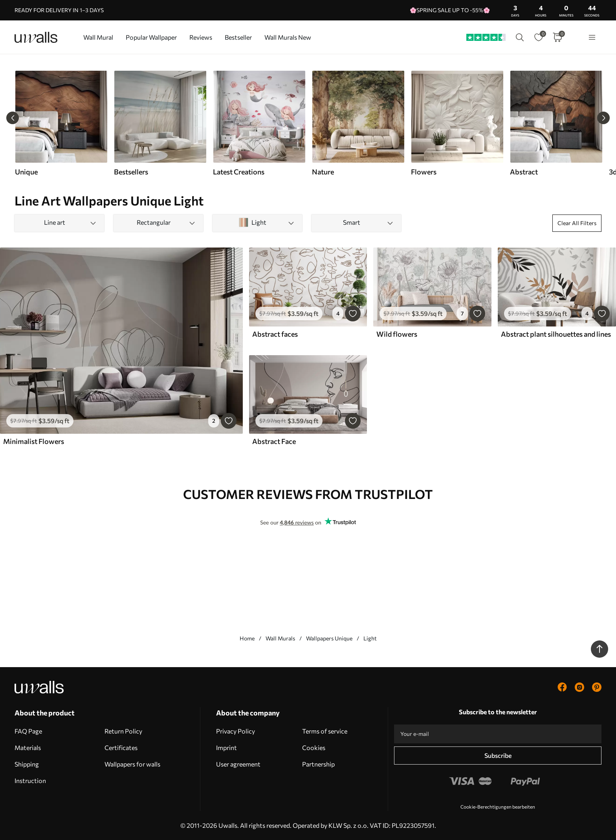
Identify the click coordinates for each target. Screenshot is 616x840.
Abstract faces (275, 334)
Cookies (314, 747)
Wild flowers (397, 334)
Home (247, 638)
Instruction (30, 780)
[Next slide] (603, 118)
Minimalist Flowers (34, 441)
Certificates (121, 747)
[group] (61, 123)
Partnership (318, 764)
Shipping (27, 764)
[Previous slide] (13, 118)
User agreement (238, 764)
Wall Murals (280, 638)
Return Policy (123, 731)
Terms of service (325, 731)
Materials (28, 747)
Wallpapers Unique (329, 638)
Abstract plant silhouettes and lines (556, 334)
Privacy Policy (236, 731)
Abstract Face (274, 441)
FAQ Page (28, 731)
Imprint (226, 747)
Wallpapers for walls (132, 764)
